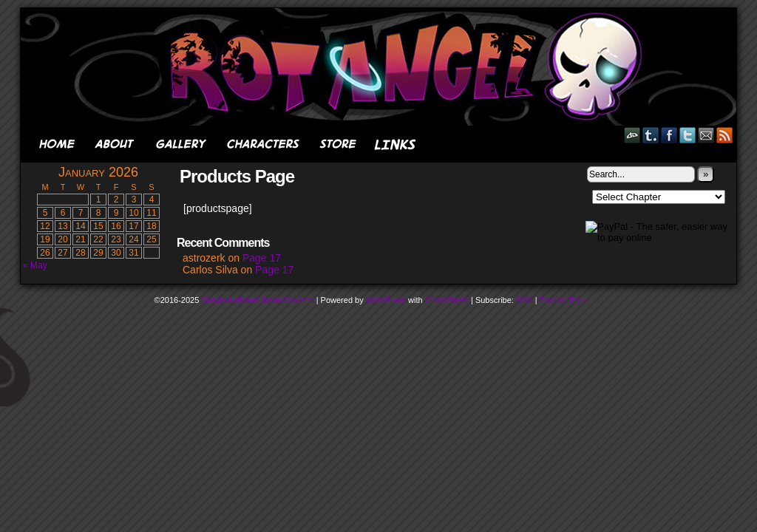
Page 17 (262, 258)
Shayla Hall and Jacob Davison (257, 300)
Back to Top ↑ (564, 300)
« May (35, 265)
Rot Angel (383, 67)
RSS (725, 135)
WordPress (386, 300)
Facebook (669, 135)
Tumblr (651, 135)
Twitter (688, 135)
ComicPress (447, 300)
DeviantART (632, 135)
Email (706, 135)
